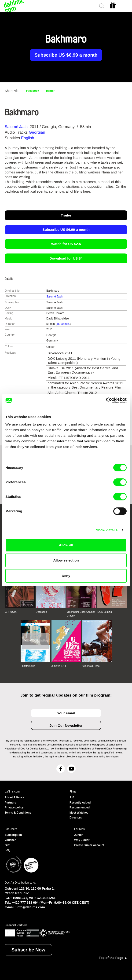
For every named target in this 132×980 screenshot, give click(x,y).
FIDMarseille (28, 666)
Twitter (50, 91)
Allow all (66, 545)
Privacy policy (14, 807)
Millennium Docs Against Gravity (81, 614)
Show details (107, 530)
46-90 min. (63, 324)
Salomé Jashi (17, 127)
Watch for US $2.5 (66, 244)
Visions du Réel (91, 666)
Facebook (33, 91)
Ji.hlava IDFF (59, 666)
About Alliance (15, 797)
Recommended (80, 807)
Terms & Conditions (18, 813)
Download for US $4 (66, 258)
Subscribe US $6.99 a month (66, 55)
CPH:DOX (11, 612)
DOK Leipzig (105, 612)
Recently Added (80, 803)
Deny (66, 576)
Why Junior (82, 840)
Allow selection (66, 560)
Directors (76, 818)
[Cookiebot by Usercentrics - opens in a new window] (106, 400)
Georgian (37, 132)
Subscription (13, 835)
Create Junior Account (89, 845)
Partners (10, 803)
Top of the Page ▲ (113, 958)
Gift (7, 845)
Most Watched (79, 813)
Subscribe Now (28, 950)
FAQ (8, 850)
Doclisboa (41, 612)
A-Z (72, 797)
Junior (79, 835)
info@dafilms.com (31, 907)
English (28, 138)
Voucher (10, 840)
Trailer (66, 215)
